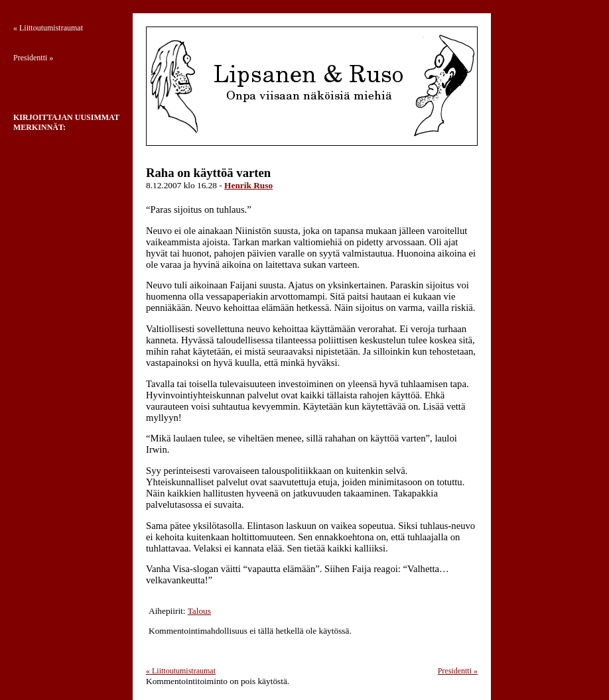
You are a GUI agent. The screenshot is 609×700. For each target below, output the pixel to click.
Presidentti (458, 671)
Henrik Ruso (248, 185)
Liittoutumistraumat (181, 671)
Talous (199, 611)
